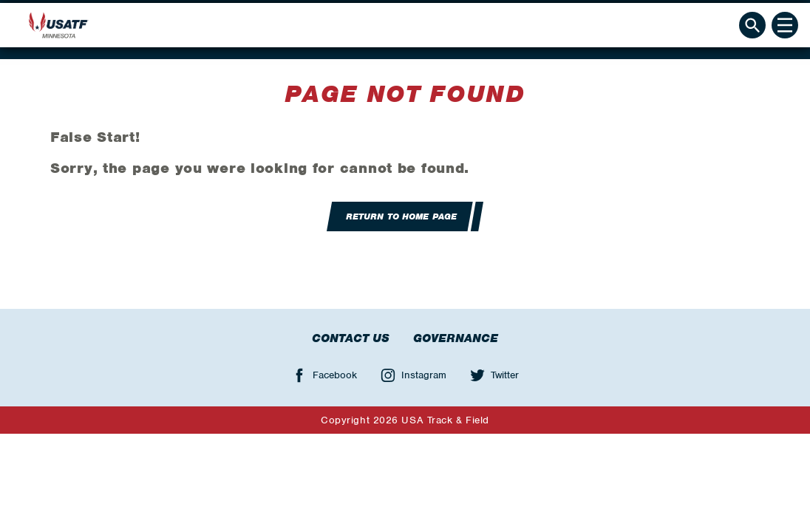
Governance (456, 338)
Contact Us (351, 338)
